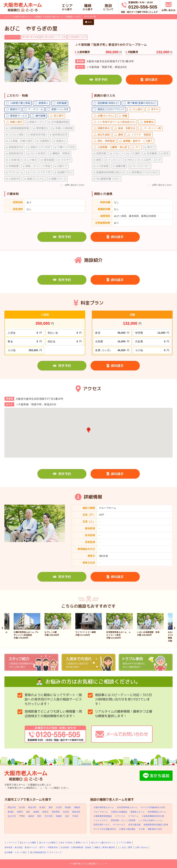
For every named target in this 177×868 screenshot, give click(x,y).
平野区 (22, 816)
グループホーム (101, 812)
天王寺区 (49, 816)
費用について (82, 843)
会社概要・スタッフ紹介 (16, 852)
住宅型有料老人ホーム (127, 808)
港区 (51, 808)
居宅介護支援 (134, 825)
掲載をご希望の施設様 (105, 847)
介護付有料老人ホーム (104, 808)
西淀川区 (12, 808)
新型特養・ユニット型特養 (123, 820)
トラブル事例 (125, 843)
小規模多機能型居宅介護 (153, 816)
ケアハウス (120, 816)
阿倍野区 (56, 812)
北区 (67, 816)
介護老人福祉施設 (127, 829)
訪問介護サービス (102, 825)
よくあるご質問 (125, 847)
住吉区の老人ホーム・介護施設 (59, 17)
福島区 (31, 816)
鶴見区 (46, 812)
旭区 (28, 812)
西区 (39, 816)
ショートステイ (101, 820)
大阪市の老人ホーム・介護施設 (28, 17)
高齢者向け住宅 (155, 829)
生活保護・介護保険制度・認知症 (76, 847)
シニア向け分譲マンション (151, 820)
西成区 (68, 808)
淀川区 (22, 808)
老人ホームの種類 (28, 843)
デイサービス (119, 825)
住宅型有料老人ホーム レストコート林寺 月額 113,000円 (118, 635)
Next (175, 628)
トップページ (11, 843)
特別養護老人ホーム (157, 812)
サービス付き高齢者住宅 (105, 829)
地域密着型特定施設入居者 (156, 825)
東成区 (11, 812)
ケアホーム (133, 816)
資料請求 (149, 79)
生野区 (20, 812)
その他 (142, 829)
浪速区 (59, 816)
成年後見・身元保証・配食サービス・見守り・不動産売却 (31, 847)
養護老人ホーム (138, 812)
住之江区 (12, 816)
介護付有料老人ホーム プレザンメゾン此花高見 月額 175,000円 (26, 635)
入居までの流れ (66, 843)
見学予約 (98, 79)
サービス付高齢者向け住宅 (153, 808)
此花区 (42, 808)
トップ (7, 17)
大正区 (59, 808)
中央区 (75, 816)
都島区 (77, 808)
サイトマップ (55, 852)
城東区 (36, 812)
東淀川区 (32, 808)
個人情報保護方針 (38, 852)
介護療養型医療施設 (103, 816)
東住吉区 (76, 812)
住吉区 (66, 812)
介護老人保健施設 (119, 812)
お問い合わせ (141, 847)
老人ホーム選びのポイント (103, 843)
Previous (2, 628)
